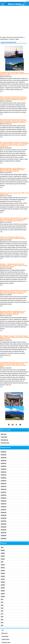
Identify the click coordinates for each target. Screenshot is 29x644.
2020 (2, 605)
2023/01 (3, 596)
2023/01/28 (4, 460)
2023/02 (3, 594)
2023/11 (3, 568)
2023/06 (3, 582)
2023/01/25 (4, 469)
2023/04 (3, 588)
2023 (2, 562)
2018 (2, 611)
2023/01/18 (4, 489)
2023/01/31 (4, 452)
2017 (2, 614)
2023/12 (3, 565)
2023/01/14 (4, 501)
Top (3, 630)
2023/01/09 (4, 515)
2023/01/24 (4, 472)
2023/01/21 (4, 481)
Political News (4, 440)
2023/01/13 (4, 504)
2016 (2, 617)
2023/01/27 (4, 463)
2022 (2, 599)
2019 (2, 608)
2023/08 (3, 576)
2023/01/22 (4, 478)
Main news (4, 434)
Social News (4, 437)
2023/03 (3, 591)
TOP (1, 91)
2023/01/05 (4, 527)
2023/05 (3, 585)
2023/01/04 (4, 530)
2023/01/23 (4, 475)
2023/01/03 (4, 533)
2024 (2, 547)
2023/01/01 (4, 538)
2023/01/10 (4, 512)
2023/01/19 (4, 486)
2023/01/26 (4, 466)
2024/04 (3, 550)
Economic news (5, 443)
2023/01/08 (4, 518)
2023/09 (3, 573)
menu (27, 1)
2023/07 (3, 579)
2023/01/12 (4, 507)
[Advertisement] (14, 21)
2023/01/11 (4, 510)
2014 (2, 622)
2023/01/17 (4, 492)
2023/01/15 (4, 498)
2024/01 (3, 559)
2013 (2, 625)
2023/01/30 (4, 455)
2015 (2, 619)
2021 (2, 602)
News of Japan (14, 4)
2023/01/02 (4, 535)
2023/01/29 (4, 458)
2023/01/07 (4, 521)
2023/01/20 (4, 484)
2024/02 (3, 556)
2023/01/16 (4, 495)
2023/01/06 (4, 524)
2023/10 (3, 570)
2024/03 (3, 553)
